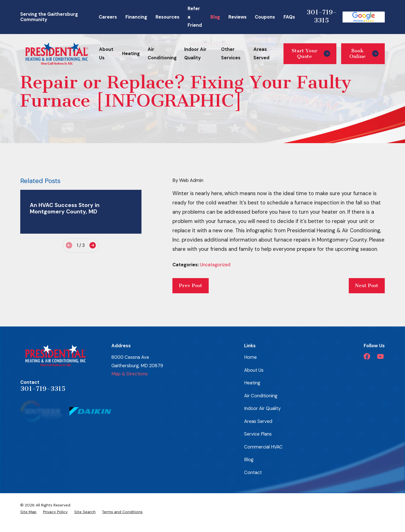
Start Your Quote (311, 54)
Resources (167, 17)
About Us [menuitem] (106, 53)
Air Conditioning (261, 396)
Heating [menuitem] (131, 54)
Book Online (364, 54)
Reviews (238, 17)
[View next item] (93, 245)
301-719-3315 (322, 16)
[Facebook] (367, 356)
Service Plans (258, 434)
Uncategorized (215, 265)
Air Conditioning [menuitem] (162, 53)
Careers (108, 17)
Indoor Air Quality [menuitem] (195, 53)
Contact (253, 473)
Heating (252, 383)
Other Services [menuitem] (231, 53)
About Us (254, 370)
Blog (215, 17)
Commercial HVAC (263, 447)
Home (250, 357)
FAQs (289, 17)
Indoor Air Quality (262, 408)
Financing (136, 17)
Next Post (367, 286)
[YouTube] (380, 356)
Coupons (265, 17)
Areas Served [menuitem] (261, 53)
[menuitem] (28, 512)
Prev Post (191, 286)
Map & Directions (130, 374)
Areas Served (258, 421)
